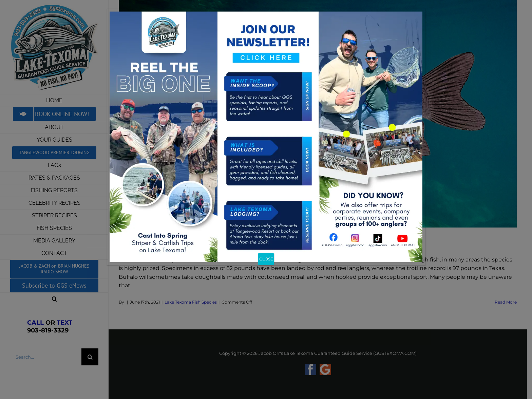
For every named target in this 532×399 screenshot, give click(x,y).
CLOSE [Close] (266, 259)
